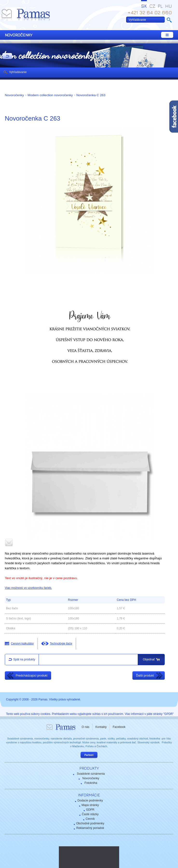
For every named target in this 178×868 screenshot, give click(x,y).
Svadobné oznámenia (91, 774)
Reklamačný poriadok (90, 828)
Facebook (119, 727)
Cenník (90, 819)
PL (160, 6)
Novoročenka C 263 (91, 95)
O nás (86, 727)
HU (169, 6)
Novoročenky (14, 95)
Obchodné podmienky (90, 823)
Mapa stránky (90, 805)
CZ (152, 6)
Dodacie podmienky (90, 800)
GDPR (90, 810)
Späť (7, 56)
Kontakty (101, 727)
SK (144, 6)
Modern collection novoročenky (50, 95)
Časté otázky (90, 814)
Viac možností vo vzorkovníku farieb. (28, 588)
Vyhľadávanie (18, 72)
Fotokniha (91, 783)
